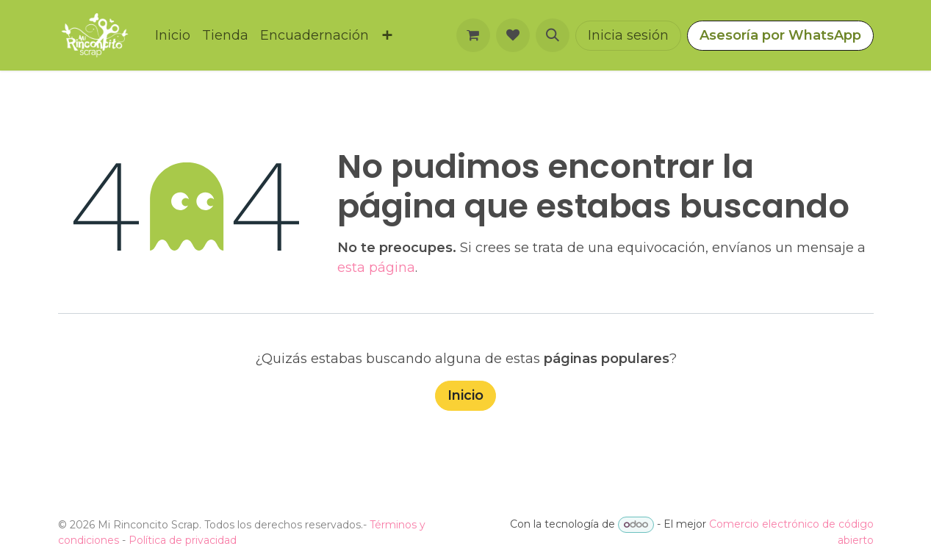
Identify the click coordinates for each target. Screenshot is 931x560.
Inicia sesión (628, 35)
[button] (553, 35)
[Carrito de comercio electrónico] (473, 35)
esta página (376, 268)
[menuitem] (173, 36)
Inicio (465, 395)
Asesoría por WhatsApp (780, 35)
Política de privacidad (183, 540)
